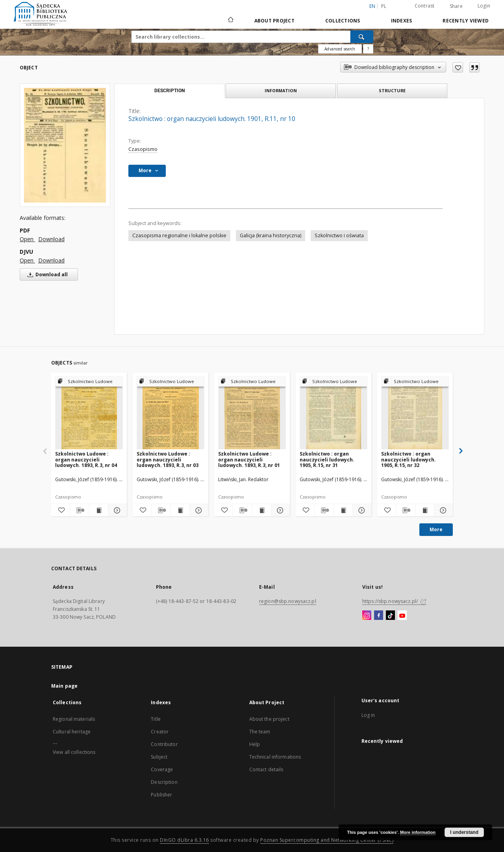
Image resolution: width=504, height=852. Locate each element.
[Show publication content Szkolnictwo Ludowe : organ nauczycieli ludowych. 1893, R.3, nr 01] (262, 510)
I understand (464, 832)
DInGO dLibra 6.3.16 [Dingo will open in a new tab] (184, 840)
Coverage (162, 769)
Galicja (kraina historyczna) (271, 235)
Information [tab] (281, 90)
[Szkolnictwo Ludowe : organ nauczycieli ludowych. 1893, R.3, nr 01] (252, 413)
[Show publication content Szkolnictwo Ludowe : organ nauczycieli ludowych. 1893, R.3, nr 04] (99, 510)
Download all (46, 274)
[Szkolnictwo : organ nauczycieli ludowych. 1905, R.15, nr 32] (415, 413)
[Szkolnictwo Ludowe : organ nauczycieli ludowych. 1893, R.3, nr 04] (89, 413)
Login (484, 6)
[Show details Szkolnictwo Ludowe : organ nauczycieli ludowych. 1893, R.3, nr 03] (198, 510)
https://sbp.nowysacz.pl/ (394, 601)
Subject (159, 757)
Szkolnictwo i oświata (339, 235)
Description (164, 782)
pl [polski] (384, 6)
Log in (368, 715)
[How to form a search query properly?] (368, 49)
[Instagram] (367, 616)
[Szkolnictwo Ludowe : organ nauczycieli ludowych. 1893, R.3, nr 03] (170, 413)
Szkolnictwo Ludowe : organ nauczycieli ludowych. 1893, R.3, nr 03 (168, 459)
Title (156, 719)
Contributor (164, 744)
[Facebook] (379, 616)
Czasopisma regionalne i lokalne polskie (179, 235)
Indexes (402, 21)
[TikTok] (390, 616)
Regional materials (74, 719)
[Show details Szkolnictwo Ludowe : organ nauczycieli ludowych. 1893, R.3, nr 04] (116, 510)
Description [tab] (170, 91)
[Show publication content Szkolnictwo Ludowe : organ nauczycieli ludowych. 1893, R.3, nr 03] (180, 510)
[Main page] (230, 20)
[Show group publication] (89, 382)
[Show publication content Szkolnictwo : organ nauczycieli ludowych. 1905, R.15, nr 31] (343, 510)
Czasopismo (143, 149)
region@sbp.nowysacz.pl (288, 601)
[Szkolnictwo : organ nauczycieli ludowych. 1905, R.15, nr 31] (334, 413)
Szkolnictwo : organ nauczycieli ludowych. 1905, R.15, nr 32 (409, 459)
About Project (274, 21)
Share (456, 6)
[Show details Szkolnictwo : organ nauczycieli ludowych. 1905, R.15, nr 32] (442, 510)
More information (418, 832)
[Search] (362, 37)
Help (255, 744)
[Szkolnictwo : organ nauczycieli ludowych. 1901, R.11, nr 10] (65, 145)
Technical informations (275, 757)
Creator (160, 732)
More (436, 529)
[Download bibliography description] (79, 510)
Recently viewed (466, 21)
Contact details (266, 769)
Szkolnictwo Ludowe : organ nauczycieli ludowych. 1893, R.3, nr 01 (249, 459)
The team (260, 732)
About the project (269, 719)
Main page (64, 686)
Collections (343, 21)
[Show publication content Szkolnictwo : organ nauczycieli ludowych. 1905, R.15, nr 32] (425, 510)
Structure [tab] (392, 90)
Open (27, 239)
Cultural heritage (72, 732)
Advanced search (340, 49)
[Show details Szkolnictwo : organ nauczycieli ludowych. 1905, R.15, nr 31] (361, 510)
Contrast (425, 6)
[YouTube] (402, 616)
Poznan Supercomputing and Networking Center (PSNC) (327, 840)
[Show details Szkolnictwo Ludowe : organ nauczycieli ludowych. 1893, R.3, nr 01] (279, 510)
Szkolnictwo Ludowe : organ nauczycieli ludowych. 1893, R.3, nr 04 (86, 459)
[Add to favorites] (458, 67)
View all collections (74, 752)
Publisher (161, 795)
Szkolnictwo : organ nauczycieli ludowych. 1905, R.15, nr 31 (327, 459)
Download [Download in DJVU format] (51, 260)
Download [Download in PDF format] (51, 239)
